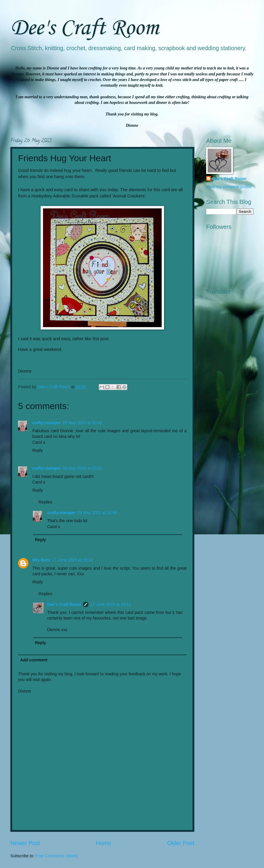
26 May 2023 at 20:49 (82, 423)
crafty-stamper (47, 423)
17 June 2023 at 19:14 (73, 560)
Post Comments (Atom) (57, 856)
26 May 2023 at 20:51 (82, 468)
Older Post (181, 843)
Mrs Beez (41, 560)
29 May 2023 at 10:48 (97, 513)
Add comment (34, 660)
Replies (45, 502)
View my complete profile (229, 187)
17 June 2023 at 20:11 (110, 605)
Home (104, 843)
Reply (38, 450)
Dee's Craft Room (85, 28)
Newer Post (25, 843)
